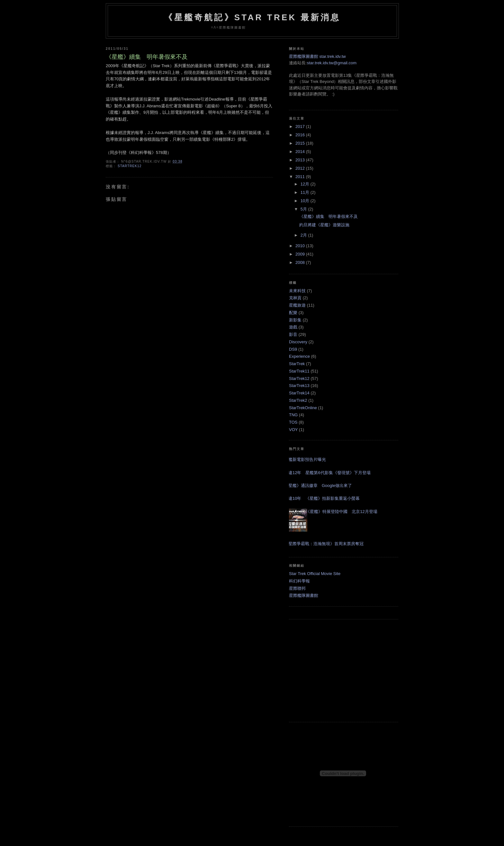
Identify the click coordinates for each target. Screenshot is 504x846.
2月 (304, 235)
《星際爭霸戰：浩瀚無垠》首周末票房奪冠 (324, 544)
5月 (304, 209)
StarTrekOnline (303, 408)
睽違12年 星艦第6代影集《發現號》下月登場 (327, 473)
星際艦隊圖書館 (304, 595)
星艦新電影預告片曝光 (305, 459)
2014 (301, 152)
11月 (306, 192)
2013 (301, 160)
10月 (306, 201)
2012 (301, 168)
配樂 (293, 313)
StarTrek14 (299, 393)
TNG (293, 415)
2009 (301, 254)
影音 (293, 334)
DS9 (293, 349)
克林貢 (295, 298)
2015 (301, 143)
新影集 (295, 320)
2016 (301, 135)
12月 (306, 184)
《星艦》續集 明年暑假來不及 (147, 57)
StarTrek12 (130, 166)
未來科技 (297, 291)
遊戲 (293, 327)
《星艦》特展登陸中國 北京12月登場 (341, 512)
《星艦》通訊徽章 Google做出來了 (318, 486)
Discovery (298, 342)
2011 (301, 177)
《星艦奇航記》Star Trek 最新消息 (252, 17)
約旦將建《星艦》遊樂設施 (324, 225)
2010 (301, 246)
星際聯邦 (297, 588)
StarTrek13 (299, 386)
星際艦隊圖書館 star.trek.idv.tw (317, 56)
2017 (301, 126)
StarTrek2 (298, 400)
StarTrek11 (299, 371)
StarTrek (297, 364)
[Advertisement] (344, 670)
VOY (293, 430)
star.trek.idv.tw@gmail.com (332, 63)
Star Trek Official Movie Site (315, 574)
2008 (301, 262)
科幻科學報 (299, 581)
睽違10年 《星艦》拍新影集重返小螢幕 (322, 498)
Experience (299, 356)
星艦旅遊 (297, 305)
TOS (293, 422)
